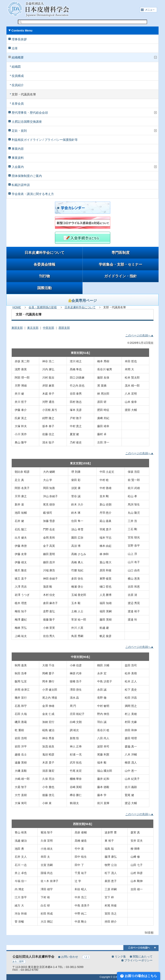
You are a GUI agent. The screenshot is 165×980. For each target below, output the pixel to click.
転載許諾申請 (21, 185)
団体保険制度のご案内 (27, 176)
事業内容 (18, 149)
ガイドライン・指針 (121, 276)
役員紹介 (18, 85)
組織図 (16, 67)
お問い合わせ (70, 957)
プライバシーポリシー (138, 960)
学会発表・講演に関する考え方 (33, 194)
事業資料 (18, 158)
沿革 (15, 48)
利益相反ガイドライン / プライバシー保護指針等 (45, 140)
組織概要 (18, 57)
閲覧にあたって (143, 956)
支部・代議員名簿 (24, 94)
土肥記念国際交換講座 (27, 122)
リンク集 (120, 956)
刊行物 (44, 276)
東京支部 (33, 328)
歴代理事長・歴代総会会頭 (30, 113)
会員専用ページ (83, 301)
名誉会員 (18, 104)
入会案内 (18, 167)
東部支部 (17, 328)
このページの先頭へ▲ (139, 335)
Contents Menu (22, 31)
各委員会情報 (44, 264)
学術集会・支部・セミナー (121, 264)
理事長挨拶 (19, 39)
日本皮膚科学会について (44, 253)
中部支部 (48, 328)
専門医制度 (121, 253)
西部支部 (64, 328)
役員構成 (18, 76)
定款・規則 (19, 131)
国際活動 (44, 288)
